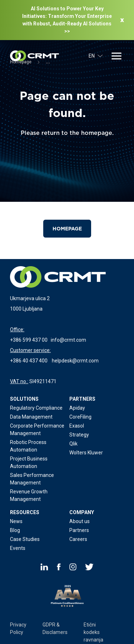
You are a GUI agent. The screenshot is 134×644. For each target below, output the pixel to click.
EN (96, 56)
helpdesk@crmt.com (75, 361)
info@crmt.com (68, 340)
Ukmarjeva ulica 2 (30, 298)
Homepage (67, 229)
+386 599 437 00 (29, 340)
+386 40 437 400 (29, 361)
